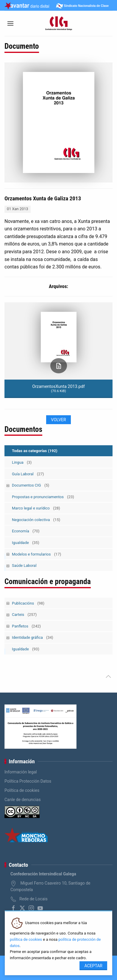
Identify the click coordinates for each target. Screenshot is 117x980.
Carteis (24, 615)
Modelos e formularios (36, 554)
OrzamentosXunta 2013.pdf (58, 388)
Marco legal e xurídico (36, 508)
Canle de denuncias (23, 800)
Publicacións (28, 603)
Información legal (21, 772)
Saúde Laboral (24, 565)
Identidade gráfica (33, 637)
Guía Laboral (28, 474)
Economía (26, 531)
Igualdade (26, 543)
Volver (58, 420)
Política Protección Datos (28, 781)
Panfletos (26, 626)
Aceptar (93, 966)
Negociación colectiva (36, 520)
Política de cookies (22, 790)
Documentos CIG (31, 485)
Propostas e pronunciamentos (43, 497)
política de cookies (26, 939)
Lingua (22, 462)
